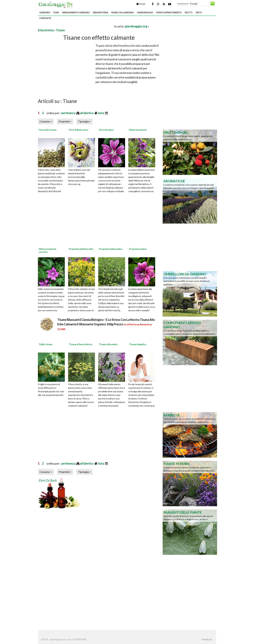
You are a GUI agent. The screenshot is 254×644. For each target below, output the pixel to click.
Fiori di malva (106, 130)
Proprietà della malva (111, 249)
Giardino (45, 12)
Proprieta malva (138, 249)
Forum (141, 4)
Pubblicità (207, 639)
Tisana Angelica (138, 344)
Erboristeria (101, 12)
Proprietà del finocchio (81, 249)
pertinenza (69, 113)
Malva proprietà (138, 130)
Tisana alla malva (108, 344)
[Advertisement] (76, 26)
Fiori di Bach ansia (79, 130)
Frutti (189, 12)
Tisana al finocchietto (81, 344)
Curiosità (45, 18)
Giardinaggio (145, 12)
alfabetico (87, 113)
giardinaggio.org (136, 26)
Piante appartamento (169, 12)
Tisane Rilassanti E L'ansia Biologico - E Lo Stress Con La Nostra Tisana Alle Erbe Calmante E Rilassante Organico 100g (106, 324)
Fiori (56, 12)
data (101, 113)
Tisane (60, 30)
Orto (199, 12)
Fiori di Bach (48, 481)
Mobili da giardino (123, 12)
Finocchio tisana (48, 130)
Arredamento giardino (76, 12)
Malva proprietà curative (47, 250)
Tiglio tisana (46, 344)
